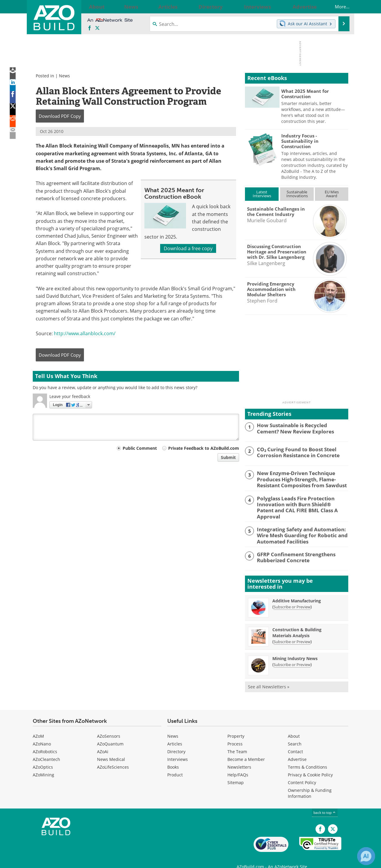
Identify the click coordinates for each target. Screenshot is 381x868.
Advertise (297, 750)
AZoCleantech (46, 750)
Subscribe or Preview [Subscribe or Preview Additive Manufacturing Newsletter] (292, 598)
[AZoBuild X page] (97, 28)
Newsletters (239, 758)
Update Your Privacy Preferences (78, 860)
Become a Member (246, 750)
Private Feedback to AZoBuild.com (204, 448)
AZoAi (103, 742)
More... (336, 7)
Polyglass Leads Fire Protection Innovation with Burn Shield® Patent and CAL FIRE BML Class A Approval (299, 502)
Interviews (178, 750)
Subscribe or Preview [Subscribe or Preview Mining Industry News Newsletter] (292, 655)
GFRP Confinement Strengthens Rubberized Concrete (292, 548)
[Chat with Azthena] (366, 856)
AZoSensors (109, 727)
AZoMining (43, 766)
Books (173, 758)
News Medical (111, 750)
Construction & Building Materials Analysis (297, 623)
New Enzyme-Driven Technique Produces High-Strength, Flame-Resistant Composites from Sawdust (297, 478)
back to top (325, 803)
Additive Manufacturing (297, 592)
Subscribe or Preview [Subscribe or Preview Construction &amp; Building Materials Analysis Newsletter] (292, 632)
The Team (237, 742)
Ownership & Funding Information (310, 784)
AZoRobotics (45, 742)
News (64, 76)
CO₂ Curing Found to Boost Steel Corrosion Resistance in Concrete (294, 452)
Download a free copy (188, 248)
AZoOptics (43, 758)
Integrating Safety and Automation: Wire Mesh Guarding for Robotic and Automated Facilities (298, 527)
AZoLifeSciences (113, 758)
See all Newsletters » (269, 677)
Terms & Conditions (307, 758)
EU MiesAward (332, 194)
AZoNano (42, 735)
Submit (228, 457)
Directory (176, 742)
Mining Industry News (295, 649)
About (294, 727)
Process (235, 735)
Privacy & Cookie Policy (310, 766)
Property (236, 727)
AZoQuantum (110, 735)
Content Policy (302, 773)
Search (295, 735)
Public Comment (140, 448)
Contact (295, 742)
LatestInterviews (262, 194)
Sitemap (236, 773)
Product (175, 766)
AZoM (38, 727)
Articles (175, 735)
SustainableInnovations (297, 194)
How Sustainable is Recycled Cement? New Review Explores (299, 428)
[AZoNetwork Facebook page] (90, 28)
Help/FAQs (238, 766)
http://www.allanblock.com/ (85, 333)
